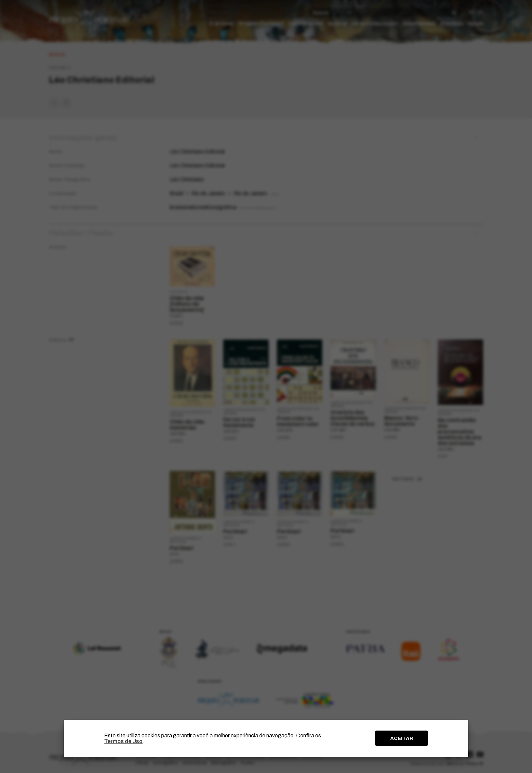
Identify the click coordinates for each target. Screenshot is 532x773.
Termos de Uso (123, 741)
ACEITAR (402, 738)
